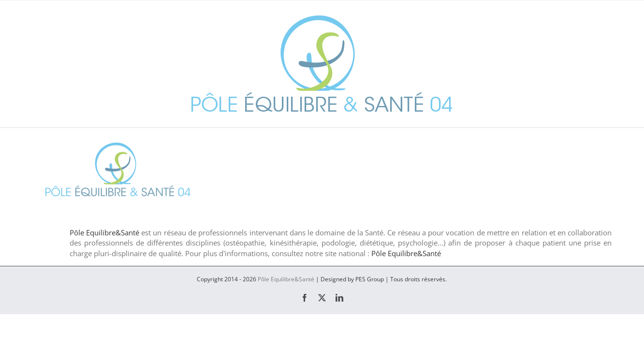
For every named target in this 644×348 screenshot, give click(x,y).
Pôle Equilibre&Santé (104, 232)
